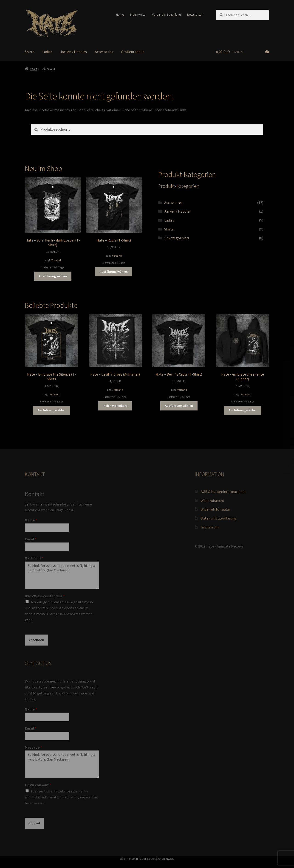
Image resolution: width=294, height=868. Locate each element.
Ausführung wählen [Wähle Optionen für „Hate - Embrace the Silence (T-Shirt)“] (51, 410)
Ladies (47, 52)
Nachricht (34, 558)
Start (34, 69)
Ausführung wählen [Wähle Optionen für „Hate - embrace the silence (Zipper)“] (243, 410)
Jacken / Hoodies (73, 52)
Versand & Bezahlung (167, 14)
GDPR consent (38, 785)
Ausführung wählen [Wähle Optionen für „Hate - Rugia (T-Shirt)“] (114, 272)
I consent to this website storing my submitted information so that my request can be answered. (61, 797)
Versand (56, 260)
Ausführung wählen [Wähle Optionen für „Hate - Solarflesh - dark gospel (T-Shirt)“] (53, 276)
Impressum (210, 527)
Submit (34, 823)
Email (31, 539)
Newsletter (195, 14)
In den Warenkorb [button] (115, 406)
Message (33, 747)
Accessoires (104, 52)
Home (120, 14)
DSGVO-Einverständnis (45, 596)
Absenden (36, 640)
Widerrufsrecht (213, 500)
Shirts (30, 52)
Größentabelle (133, 52)
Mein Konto (138, 14)
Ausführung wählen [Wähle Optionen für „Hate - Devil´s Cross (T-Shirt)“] (179, 406)
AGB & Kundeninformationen (224, 492)
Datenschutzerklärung (219, 518)
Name (31, 520)
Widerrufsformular (215, 509)
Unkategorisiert (177, 238)
